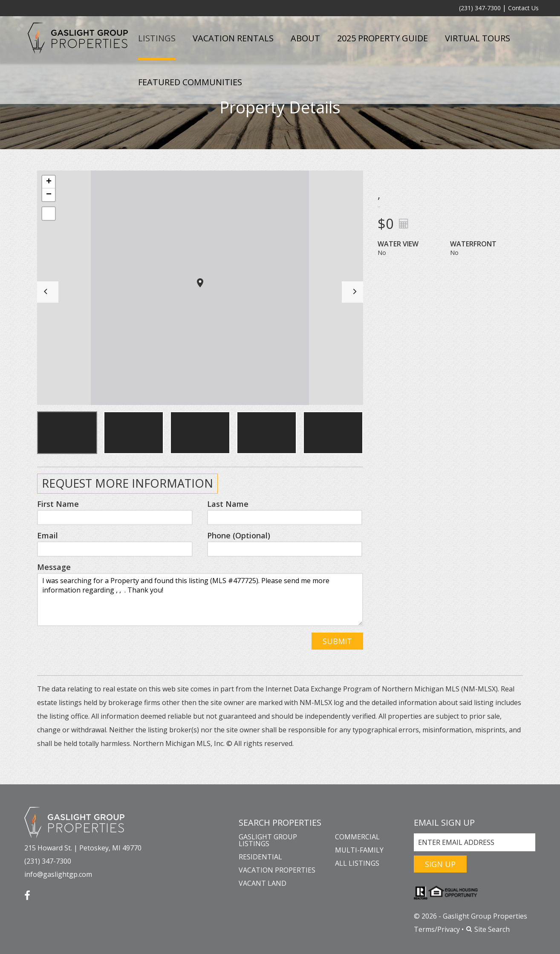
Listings (157, 38)
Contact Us (523, 8)
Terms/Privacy (437, 929)
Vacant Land (263, 883)
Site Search (488, 929)
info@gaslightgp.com (58, 874)
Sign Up (440, 864)
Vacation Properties (277, 870)
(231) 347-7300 (480, 8)
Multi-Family (359, 850)
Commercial (357, 837)
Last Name (228, 504)
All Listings (357, 863)
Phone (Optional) (239, 535)
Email (48, 535)
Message (54, 567)
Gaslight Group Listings (268, 840)
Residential (260, 857)
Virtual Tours (478, 38)
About (305, 38)
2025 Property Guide (382, 38)
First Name (58, 504)
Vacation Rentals (233, 38)
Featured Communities (190, 82)
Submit (337, 641)
